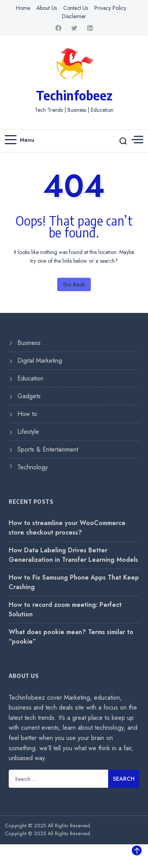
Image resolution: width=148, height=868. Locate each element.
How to (27, 414)
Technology (33, 467)
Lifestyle (28, 432)
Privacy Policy (110, 8)
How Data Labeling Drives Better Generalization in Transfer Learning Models (73, 555)
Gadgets (29, 396)
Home (23, 8)
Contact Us (76, 8)
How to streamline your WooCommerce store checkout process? (67, 528)
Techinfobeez (74, 95)
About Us (47, 8)
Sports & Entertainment (48, 449)
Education (30, 378)
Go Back (74, 284)
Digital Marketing (40, 361)
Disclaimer (74, 16)
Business (29, 343)
